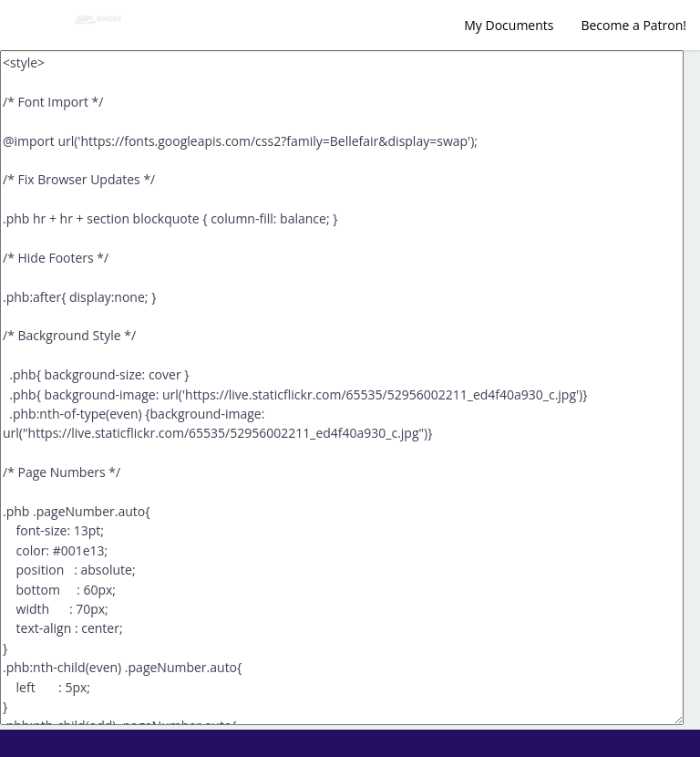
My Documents (509, 25)
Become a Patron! (633, 25)
